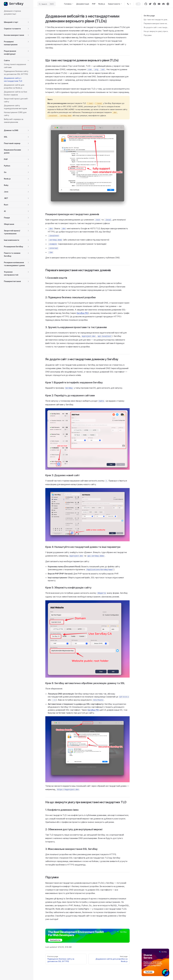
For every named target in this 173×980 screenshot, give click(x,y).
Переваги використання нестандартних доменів (156, 23)
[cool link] (168, 4)
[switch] (138, 4)
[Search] (47, 4)
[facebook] (155, 4)
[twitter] (150, 4)
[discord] (163, 4)
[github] (146, 4)
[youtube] (159, 4)
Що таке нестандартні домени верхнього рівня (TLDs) (156, 20)
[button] (17, 22)
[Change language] (129, 4)
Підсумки (148, 35)
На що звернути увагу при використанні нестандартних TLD (156, 31)
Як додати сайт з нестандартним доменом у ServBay (156, 27)
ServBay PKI (82, 313)
